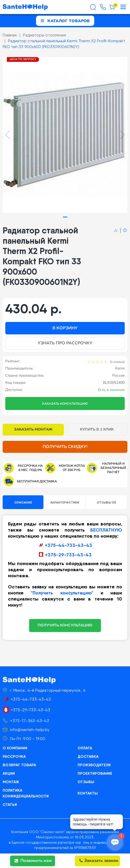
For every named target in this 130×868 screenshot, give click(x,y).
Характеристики (65, 502)
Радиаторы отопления (44, 35)
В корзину (65, 328)
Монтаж (11, 782)
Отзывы (86, 782)
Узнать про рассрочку (65, 343)
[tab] (65, 217)
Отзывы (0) (106, 502)
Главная (10, 35)
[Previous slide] (8, 135)
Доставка (88, 756)
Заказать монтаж (33, 429)
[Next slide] (122, 135)
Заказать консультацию (65, 404)
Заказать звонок (99, 861)
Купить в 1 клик (97, 429)
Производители (94, 765)
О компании (15, 748)
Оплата (85, 748)
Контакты (88, 793)
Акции (9, 773)
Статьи (10, 805)
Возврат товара (19, 765)
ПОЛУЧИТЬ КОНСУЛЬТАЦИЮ (65, 625)
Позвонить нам (33, 861)
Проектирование (95, 773)
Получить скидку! (65, 447)
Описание (23, 502)
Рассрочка (14, 756)
